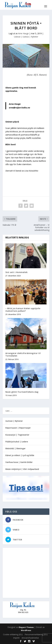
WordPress (26, 630)
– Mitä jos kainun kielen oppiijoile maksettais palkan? (23, 310)
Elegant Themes (26, 627)
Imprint (16, 638)
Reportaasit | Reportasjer (18, 428)
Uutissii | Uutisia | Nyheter (26, 37)
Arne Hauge (23, 33)
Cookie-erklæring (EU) (13, 634)
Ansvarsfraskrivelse (30, 638)
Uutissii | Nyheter (14, 421)
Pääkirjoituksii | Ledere (17, 442)
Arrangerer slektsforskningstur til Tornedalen (23, 354)
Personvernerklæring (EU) (36, 634)
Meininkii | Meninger (15, 448)
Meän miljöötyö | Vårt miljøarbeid (22, 469)
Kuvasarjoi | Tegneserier (17, 435)
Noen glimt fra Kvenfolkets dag (22, 392)
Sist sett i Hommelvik (17, 272)
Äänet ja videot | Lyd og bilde (20, 455)
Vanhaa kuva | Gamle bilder (19, 462)
